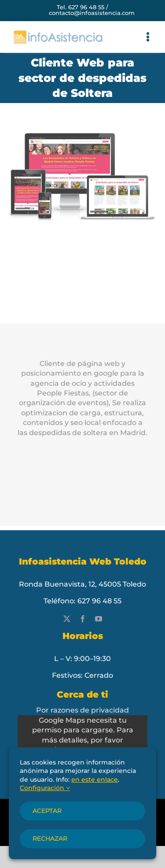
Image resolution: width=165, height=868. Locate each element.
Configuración (45, 788)
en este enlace (95, 779)
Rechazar (50, 838)
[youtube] (99, 619)
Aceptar (47, 811)
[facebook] (83, 619)
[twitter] (67, 619)
